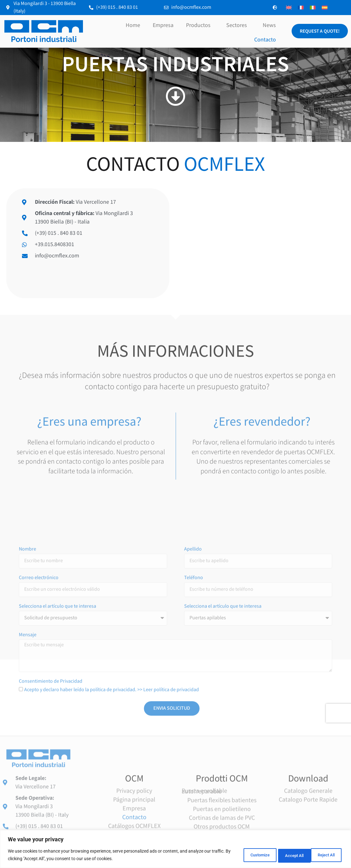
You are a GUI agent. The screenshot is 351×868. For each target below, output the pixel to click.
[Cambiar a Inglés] (289, 8)
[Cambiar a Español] (325, 8)
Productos (200, 25)
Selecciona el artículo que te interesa (58, 702)
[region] (175, 849)
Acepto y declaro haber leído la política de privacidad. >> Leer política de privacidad (112, 784)
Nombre (27, 644)
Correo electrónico (39, 673)
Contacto (265, 40)
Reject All (284, 855)
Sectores (238, 25)
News (269, 25)
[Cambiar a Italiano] (313, 8)
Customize (243, 855)
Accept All (324, 855)
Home (133, 25)
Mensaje (28, 730)
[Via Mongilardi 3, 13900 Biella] (263, 243)
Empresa (163, 25)
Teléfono (194, 673)
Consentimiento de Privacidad (51, 776)
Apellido (193, 644)
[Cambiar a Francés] (301, 8)
